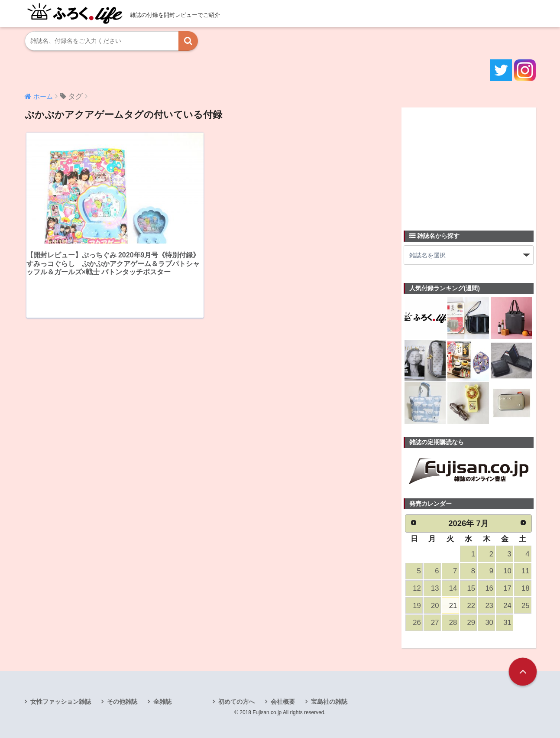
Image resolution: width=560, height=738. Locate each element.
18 (525, 588)
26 (417, 623)
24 (507, 606)
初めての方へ (236, 702)
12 (417, 588)
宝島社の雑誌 (329, 702)
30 (489, 623)
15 (471, 588)
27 (435, 623)
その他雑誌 (122, 702)
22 (471, 606)
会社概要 (283, 702)
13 (435, 588)
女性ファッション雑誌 (61, 702)
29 (471, 623)
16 (489, 588)
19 (417, 606)
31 (507, 623)
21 (453, 606)
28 (453, 623)
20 (435, 606)
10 (507, 571)
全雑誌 (162, 702)
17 (507, 588)
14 (453, 588)
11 (525, 571)
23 (489, 606)
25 (525, 606)
